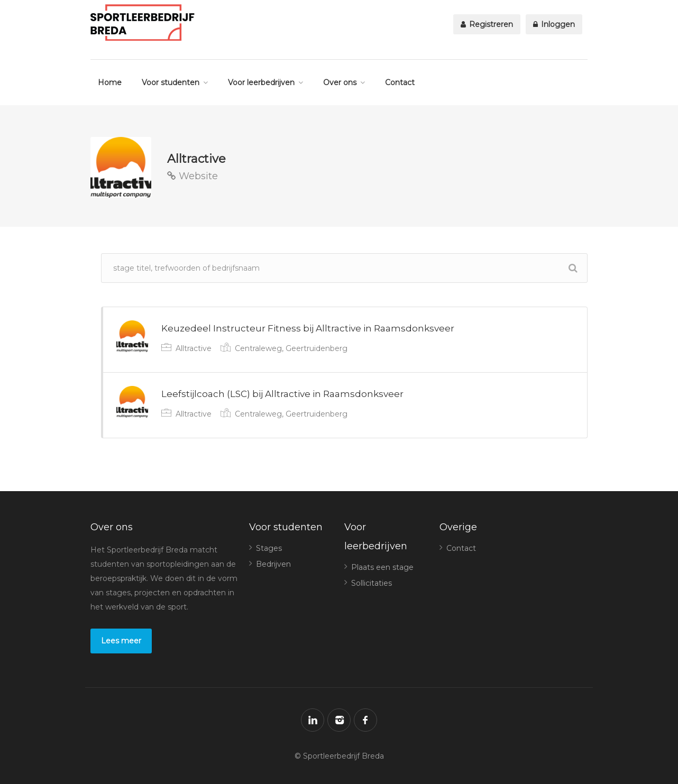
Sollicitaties (372, 583)
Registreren (487, 24)
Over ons (340, 82)
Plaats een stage (382, 567)
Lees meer (121, 641)
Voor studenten (171, 82)
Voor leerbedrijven (261, 82)
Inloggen (554, 24)
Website (193, 176)
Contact (400, 82)
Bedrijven (273, 564)
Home (110, 82)
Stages (269, 548)
